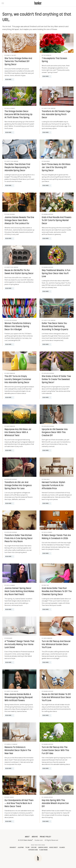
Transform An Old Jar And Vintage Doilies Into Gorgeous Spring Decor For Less (18, 486)
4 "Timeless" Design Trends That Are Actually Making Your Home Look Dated (19, 645)
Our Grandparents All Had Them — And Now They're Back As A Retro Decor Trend (19, 804)
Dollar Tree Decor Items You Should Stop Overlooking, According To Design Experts (55, 327)
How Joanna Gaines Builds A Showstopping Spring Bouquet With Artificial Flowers (19, 697)
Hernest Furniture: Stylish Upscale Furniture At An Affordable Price (53, 486)
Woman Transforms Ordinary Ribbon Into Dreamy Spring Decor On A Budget (18, 327)
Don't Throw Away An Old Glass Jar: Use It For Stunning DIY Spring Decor (56, 168)
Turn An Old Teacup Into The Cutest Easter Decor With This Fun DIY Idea (55, 750)
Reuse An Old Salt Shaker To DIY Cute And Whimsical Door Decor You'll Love (56, 697)
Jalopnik (21, 848)
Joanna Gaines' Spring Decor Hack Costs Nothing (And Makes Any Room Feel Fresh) (19, 591)
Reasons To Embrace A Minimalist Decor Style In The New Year (18, 750)
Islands (62, 848)
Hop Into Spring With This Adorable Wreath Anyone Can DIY (55, 804)
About (27, 837)
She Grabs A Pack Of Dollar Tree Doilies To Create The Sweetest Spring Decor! (56, 379)
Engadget (13, 848)
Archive (35, 837)
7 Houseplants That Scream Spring (54, 60)
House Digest (54, 848)
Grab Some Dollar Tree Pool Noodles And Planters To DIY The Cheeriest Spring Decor (57, 591)
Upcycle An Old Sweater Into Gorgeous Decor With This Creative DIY (55, 433)
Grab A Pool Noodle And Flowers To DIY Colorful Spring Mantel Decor (57, 221)
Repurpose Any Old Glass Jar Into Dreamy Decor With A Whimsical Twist (18, 433)
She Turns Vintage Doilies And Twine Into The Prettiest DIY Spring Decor (18, 62)
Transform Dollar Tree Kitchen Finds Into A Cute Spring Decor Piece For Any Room (19, 538)
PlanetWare (43, 850)
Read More (8, 80)
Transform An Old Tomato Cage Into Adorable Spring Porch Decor (56, 115)
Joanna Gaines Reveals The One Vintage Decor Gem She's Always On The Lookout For (19, 221)
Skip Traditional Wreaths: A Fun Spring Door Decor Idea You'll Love (56, 274)
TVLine (27, 848)
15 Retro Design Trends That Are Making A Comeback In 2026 (56, 537)
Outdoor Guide (33, 850)
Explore (34, 848)
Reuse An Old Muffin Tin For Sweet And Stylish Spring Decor (19, 272)
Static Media (28, 840)
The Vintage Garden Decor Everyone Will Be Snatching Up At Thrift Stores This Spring (18, 115)
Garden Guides (43, 848)
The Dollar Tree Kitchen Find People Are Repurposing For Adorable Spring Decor (17, 168)
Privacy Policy (45, 837)
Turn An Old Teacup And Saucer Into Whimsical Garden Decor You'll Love (56, 645)
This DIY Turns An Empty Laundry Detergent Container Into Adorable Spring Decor (18, 379)
